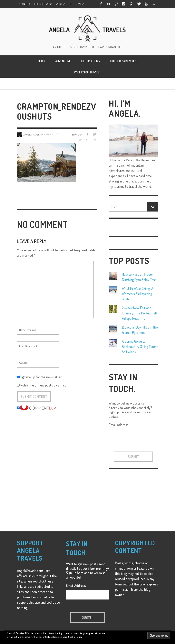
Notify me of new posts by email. (43, 385)
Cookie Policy (75, 637)
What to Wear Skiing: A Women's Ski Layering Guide (138, 294)
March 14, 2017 (51, 135)
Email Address (119, 425)
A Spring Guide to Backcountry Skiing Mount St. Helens (140, 347)
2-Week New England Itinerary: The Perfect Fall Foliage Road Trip (139, 313)
